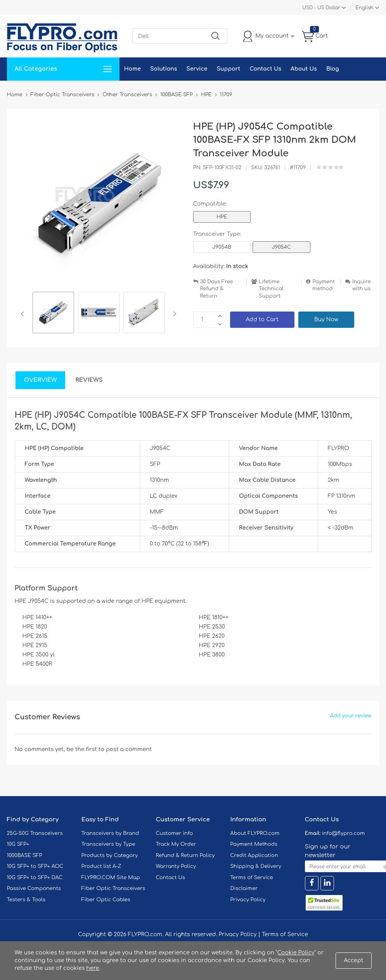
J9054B (222, 247)
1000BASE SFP (25, 855)
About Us (304, 69)
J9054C (281, 247)
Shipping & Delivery (256, 866)
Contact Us (265, 69)
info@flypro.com (344, 833)
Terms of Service (252, 878)
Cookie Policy (296, 953)
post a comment (129, 749)
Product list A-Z (101, 866)
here (93, 968)
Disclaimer (244, 888)
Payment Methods (254, 844)
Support (228, 69)
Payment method (324, 285)
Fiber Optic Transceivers (113, 888)
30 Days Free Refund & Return (217, 289)
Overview (41, 380)
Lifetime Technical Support (271, 289)
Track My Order (176, 844)
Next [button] (173, 314)
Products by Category (110, 855)
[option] (53, 314)
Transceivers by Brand (110, 833)
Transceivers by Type (108, 844)
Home (132, 69)
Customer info (175, 833)
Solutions (164, 69)
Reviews (89, 380)
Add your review (351, 716)
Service (197, 69)
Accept (353, 960)
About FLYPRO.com (255, 833)
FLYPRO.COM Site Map (111, 878)
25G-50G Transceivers (35, 833)
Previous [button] (24, 314)
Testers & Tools (26, 900)
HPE (222, 217)
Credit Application (254, 855)
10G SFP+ (18, 844)
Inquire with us (362, 285)
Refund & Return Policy (185, 855)
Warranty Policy (176, 866)
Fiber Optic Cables (106, 900)
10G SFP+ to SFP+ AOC (35, 866)
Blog (333, 69)
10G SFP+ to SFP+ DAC (35, 878)
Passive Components (34, 888)
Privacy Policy (248, 900)
